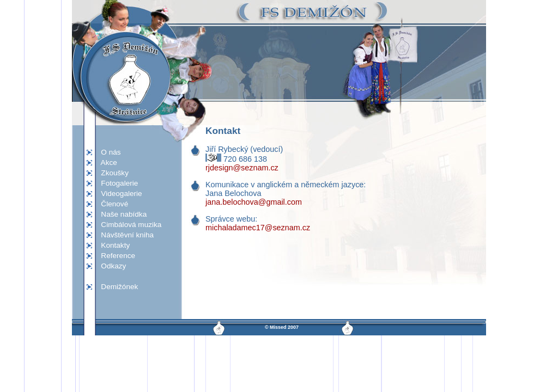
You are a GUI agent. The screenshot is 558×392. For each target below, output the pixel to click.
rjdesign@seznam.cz (242, 168)
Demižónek (116, 287)
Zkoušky (112, 173)
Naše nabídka (121, 214)
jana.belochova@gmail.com (254, 202)
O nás (108, 152)
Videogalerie (119, 194)
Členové (111, 204)
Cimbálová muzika (128, 225)
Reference (115, 256)
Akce (106, 163)
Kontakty (112, 245)
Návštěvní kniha (124, 235)
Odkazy (110, 266)
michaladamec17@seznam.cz (258, 228)
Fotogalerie (116, 183)
